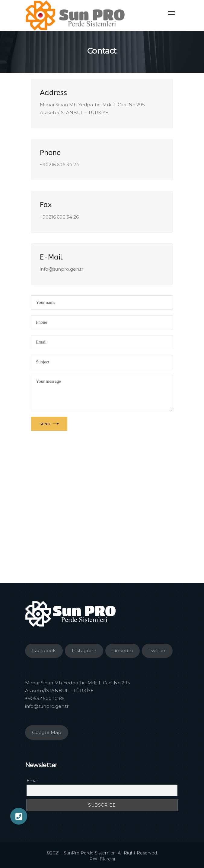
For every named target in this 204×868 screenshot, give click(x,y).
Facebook (44, 650)
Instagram (84, 650)
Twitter (157, 650)
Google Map (47, 732)
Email (32, 781)
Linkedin (123, 650)
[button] (19, 816)
